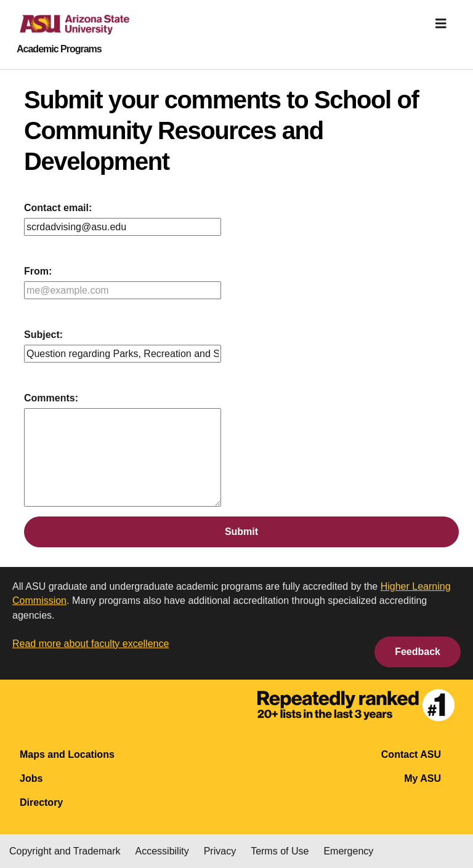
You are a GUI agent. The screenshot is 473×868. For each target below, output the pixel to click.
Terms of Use (280, 851)
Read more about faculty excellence (91, 644)
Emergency (348, 851)
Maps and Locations (67, 754)
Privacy (220, 851)
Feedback (418, 652)
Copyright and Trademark (65, 851)
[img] (441, 23)
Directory (41, 802)
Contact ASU (411, 754)
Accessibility (162, 851)
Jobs (31, 778)
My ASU (422, 778)
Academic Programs (59, 49)
